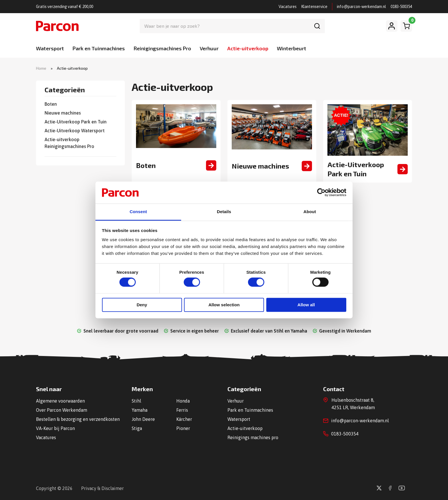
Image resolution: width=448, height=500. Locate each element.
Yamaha (140, 410)
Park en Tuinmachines (99, 48)
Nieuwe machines (63, 113)
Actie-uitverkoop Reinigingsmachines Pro (69, 143)
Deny (142, 305)
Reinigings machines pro (253, 437)
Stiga (137, 428)
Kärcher (184, 419)
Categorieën (65, 90)
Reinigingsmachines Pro (162, 48)
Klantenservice (314, 7)
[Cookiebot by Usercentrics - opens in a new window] (321, 193)
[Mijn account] (392, 26)
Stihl (136, 401)
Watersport (50, 48)
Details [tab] (224, 212)
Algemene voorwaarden (60, 401)
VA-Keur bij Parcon (55, 428)
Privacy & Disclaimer (102, 488)
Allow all (306, 305)
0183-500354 (401, 7)
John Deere (143, 419)
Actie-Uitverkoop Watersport (75, 131)
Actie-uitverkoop (248, 48)
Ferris (182, 410)
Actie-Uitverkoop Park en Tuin (76, 122)
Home (41, 68)
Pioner (183, 428)
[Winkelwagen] (406, 26)
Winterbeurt (292, 48)
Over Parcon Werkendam (62, 410)
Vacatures (288, 7)
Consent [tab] (138, 212)
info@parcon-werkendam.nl (361, 7)
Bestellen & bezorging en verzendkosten (78, 419)
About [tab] (310, 212)
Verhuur (209, 48)
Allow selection (224, 305)
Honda (183, 401)
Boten (51, 104)
